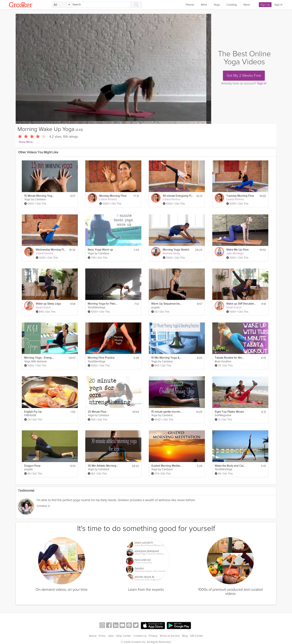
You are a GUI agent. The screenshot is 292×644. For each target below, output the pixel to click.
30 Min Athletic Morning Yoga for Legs (103, 466)
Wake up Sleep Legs (48, 304)
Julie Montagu (235, 253)
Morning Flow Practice (101, 358)
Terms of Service (170, 636)
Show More (26, 142)
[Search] (101, 5)
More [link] (247, 5)
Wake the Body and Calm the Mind (230, 466)
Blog (185, 636)
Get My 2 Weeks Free (244, 76)
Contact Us (140, 636)
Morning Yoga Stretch (176, 250)
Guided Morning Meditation (167, 466)
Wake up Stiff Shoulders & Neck (242, 304)
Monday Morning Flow (113, 196)
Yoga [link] (217, 5)
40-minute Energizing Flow (178, 196)
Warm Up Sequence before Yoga (167, 304)
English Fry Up (33, 412)
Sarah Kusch (43, 307)
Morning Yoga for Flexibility (103, 304)
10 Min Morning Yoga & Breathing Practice (167, 358)
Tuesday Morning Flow (240, 196)
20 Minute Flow (97, 412)
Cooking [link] (232, 5)
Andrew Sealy (171, 253)
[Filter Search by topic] (62, 5)
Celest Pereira (108, 199)
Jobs (111, 636)
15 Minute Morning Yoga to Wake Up (40, 196)
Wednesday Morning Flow (51, 250)
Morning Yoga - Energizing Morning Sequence (40, 358)
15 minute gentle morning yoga (167, 412)
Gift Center (197, 636)
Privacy (153, 636)
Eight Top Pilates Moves (229, 412)
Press (102, 636)
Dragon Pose (32, 466)
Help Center (124, 636)
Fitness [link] (190, 5)
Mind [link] (204, 5)
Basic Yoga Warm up (100, 250)
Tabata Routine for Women (230, 358)
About (93, 636)
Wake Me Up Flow (237, 250)
